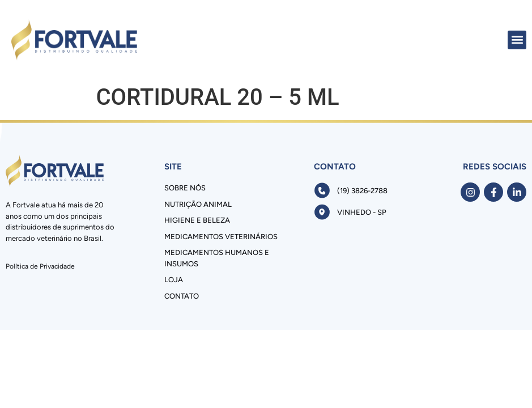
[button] (517, 40)
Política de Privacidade (40, 266)
